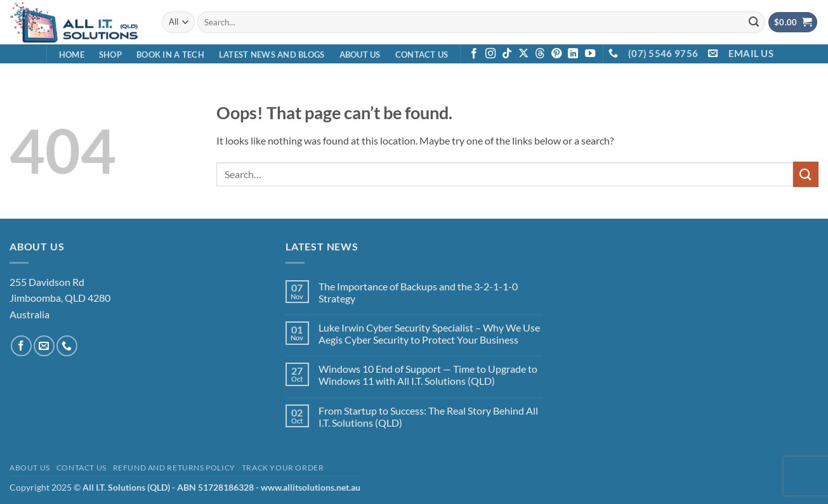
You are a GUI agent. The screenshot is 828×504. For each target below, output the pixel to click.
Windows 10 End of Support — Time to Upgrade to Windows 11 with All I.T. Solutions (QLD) (428, 375)
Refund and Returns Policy (174, 468)
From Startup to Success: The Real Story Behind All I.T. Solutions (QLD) (428, 417)
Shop (110, 55)
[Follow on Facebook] (474, 54)
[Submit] (754, 22)
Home (72, 55)
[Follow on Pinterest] (556, 54)
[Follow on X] (523, 54)
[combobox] (481, 22)
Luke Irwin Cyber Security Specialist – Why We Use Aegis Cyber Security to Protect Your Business (429, 333)
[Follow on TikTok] (507, 54)
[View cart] (793, 23)
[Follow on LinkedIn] (573, 54)
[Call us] (67, 346)
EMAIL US (751, 53)
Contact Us (422, 55)
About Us (360, 55)
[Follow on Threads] (540, 54)
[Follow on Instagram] (490, 54)
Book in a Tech (170, 55)
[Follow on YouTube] (590, 54)
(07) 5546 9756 (663, 53)
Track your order (283, 468)
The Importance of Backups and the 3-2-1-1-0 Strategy (418, 292)
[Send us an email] (44, 346)
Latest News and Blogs (272, 55)
